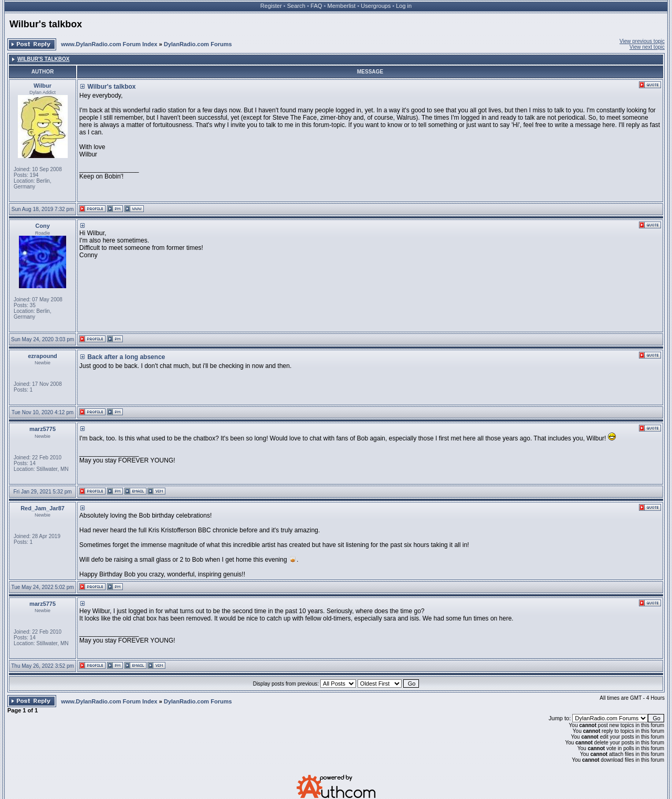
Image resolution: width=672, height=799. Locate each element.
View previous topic (642, 41)
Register (271, 6)
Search (296, 6)
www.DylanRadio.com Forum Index (109, 44)
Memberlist (342, 6)
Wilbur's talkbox (46, 24)
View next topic (647, 47)
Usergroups (376, 6)
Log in (404, 6)
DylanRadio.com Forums (198, 44)
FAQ (317, 6)
